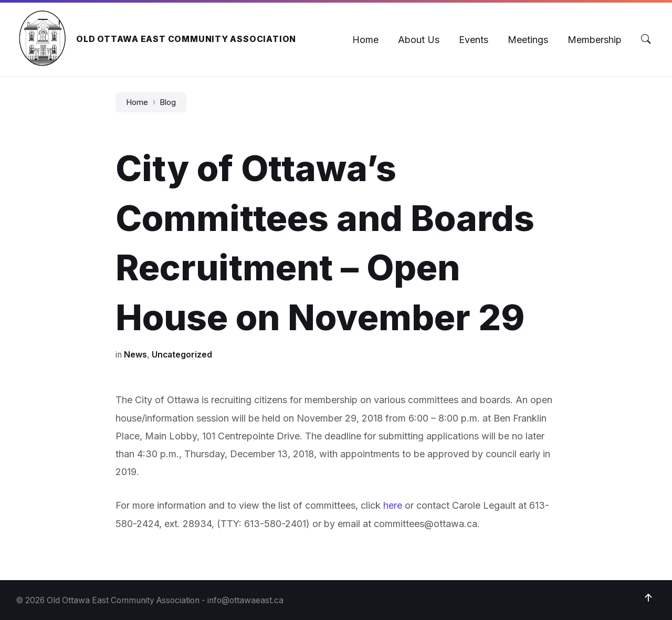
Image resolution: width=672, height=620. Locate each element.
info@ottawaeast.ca (245, 600)
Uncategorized (182, 355)
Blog (168, 102)
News (135, 355)
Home (137, 102)
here (393, 505)
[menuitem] (365, 40)
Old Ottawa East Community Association (186, 39)
